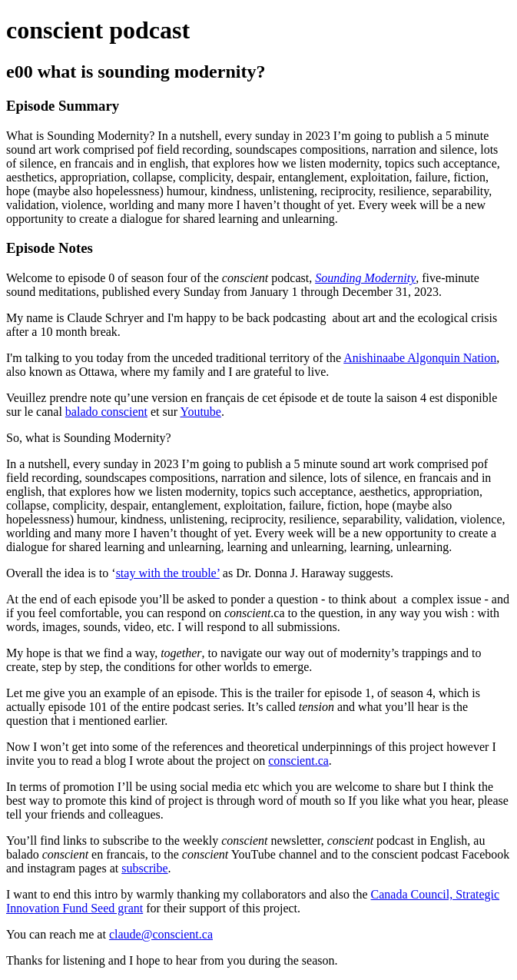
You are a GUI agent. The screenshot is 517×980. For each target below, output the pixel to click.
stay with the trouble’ (168, 573)
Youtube (201, 412)
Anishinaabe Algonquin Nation (420, 358)
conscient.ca (298, 761)
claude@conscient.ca (161, 934)
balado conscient (106, 412)
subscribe (144, 868)
